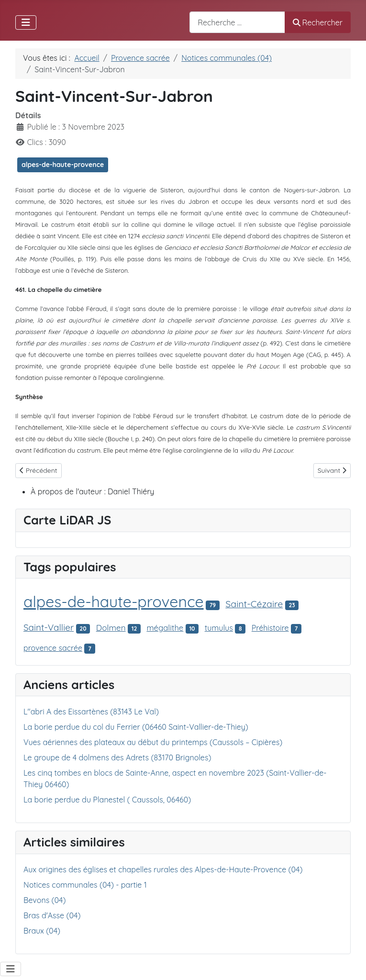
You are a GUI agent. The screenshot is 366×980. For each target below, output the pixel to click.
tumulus (219, 628)
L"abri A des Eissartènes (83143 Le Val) (91, 712)
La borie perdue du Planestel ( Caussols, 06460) (107, 800)
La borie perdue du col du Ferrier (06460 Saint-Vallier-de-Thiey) (136, 727)
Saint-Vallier (49, 627)
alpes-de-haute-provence (63, 165)
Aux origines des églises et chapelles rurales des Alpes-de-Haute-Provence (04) (163, 869)
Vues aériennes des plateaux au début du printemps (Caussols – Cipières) (153, 742)
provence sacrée (53, 648)
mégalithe (165, 628)
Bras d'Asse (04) (52, 915)
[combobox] (237, 22)
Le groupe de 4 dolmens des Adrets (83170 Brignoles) (117, 757)
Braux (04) (42, 931)
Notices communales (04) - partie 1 (85, 885)
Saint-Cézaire (254, 604)
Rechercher (318, 22)
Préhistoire (270, 628)
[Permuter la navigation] (26, 22)
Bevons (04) (44, 900)
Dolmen (111, 628)
